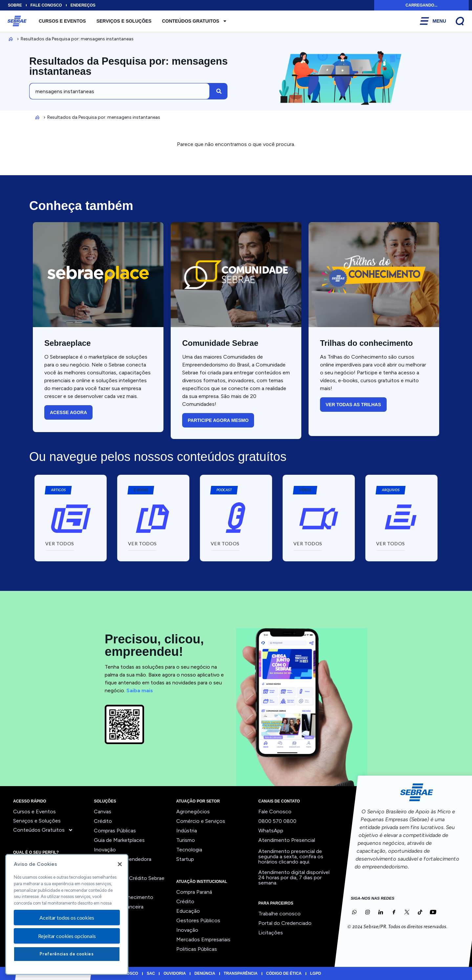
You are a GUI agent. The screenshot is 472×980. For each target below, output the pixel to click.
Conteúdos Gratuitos (194, 21)
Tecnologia (189, 850)
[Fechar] (120, 864)
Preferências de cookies (67, 954)
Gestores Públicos (198, 920)
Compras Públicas (115, 831)
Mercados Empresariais (203, 939)
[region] (67, 914)
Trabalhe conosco (279, 914)
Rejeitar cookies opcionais (67, 936)
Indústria (187, 831)
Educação (188, 911)
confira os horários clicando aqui (291, 859)
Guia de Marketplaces (119, 840)
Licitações (271, 933)
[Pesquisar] (219, 91)
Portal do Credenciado (285, 923)
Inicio (10, 39)
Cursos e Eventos (62, 21)
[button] (141, 490)
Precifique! (107, 888)
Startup (185, 859)
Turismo (186, 840)
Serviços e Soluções (124, 21)
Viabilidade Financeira (119, 907)
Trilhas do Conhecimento (124, 897)
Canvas (103, 812)
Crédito (103, 821)
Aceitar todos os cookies (67, 917)
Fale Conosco (275, 812)
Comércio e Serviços (201, 821)
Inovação (105, 850)
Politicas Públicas (197, 949)
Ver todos (106, 916)
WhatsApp (271, 831)
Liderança (105, 869)
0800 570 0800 (277, 821)
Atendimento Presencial (287, 840)
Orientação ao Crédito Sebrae (129, 878)
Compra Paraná (194, 892)
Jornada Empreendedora (123, 859)
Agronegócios (193, 812)
